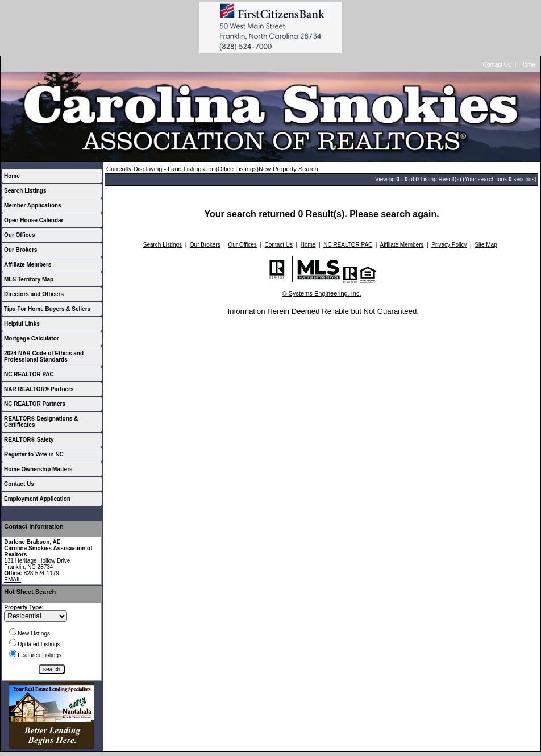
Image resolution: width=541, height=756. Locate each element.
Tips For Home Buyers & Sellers (47, 309)
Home (528, 65)
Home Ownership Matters (38, 469)
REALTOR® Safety (29, 440)
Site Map (486, 245)
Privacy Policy (449, 245)
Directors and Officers (34, 294)
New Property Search (288, 169)
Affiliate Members (28, 265)
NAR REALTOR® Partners (39, 389)
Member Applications (33, 205)
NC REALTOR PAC (29, 374)
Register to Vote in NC (34, 454)
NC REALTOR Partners (35, 404)
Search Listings (25, 191)
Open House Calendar (34, 220)
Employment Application (37, 499)
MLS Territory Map (29, 279)
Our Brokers (20, 250)
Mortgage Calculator (32, 338)
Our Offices (19, 235)
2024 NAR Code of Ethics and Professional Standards (44, 356)
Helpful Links (22, 324)
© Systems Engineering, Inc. (322, 293)
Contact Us (497, 65)
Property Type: (24, 607)
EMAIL (13, 580)
